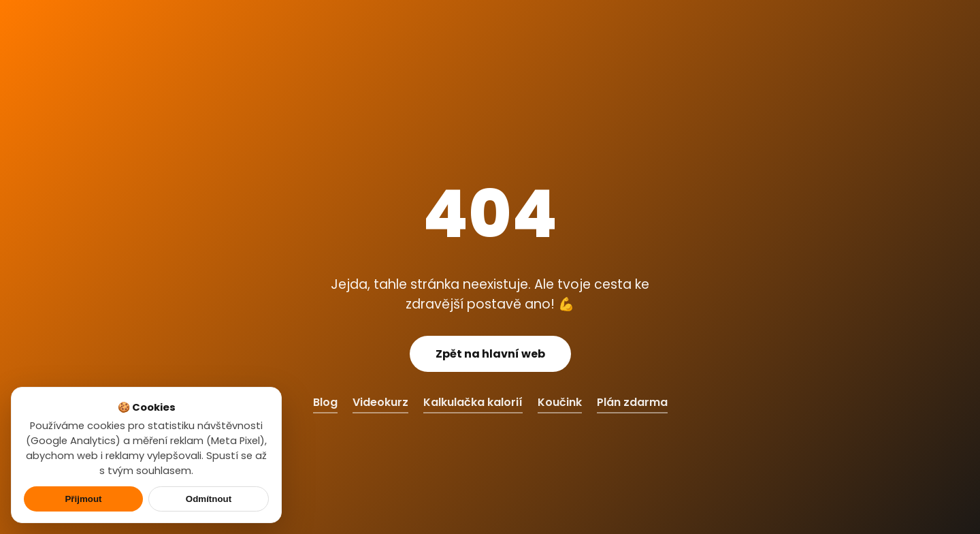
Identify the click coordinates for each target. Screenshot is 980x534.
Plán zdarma (632, 402)
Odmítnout (209, 499)
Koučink (560, 402)
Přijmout (83, 499)
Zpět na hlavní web (490, 354)
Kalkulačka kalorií (473, 402)
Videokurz (380, 402)
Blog (325, 402)
